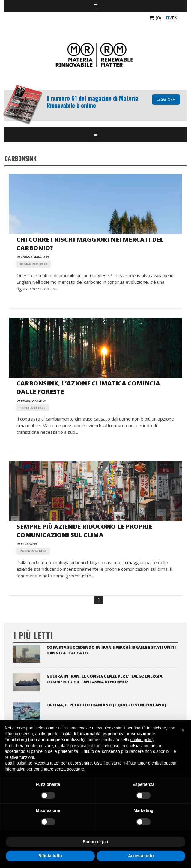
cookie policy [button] (142, 740)
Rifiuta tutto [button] (50, 856)
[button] (183, 730)
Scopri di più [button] (95, 842)
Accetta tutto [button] (141, 856)
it (168, 18)
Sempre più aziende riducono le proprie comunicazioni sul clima (84, 531)
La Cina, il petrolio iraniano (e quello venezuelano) (106, 705)
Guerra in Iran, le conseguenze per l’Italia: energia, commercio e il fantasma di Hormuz (105, 679)
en (175, 18)
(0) (155, 18)
